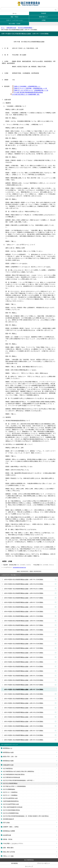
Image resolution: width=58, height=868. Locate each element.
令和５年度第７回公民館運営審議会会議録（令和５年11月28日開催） (24, 634)
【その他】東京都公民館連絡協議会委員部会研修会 (28, 92)
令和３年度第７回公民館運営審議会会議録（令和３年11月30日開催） (24, 712)
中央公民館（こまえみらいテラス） (13, 843)
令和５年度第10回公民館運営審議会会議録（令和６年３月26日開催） (24, 621)
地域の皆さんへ (44, 17)
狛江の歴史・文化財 (15, 24)
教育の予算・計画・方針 (10, 757)
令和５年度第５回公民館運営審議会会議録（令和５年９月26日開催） (24, 644)
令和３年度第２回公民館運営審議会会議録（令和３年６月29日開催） (24, 735)
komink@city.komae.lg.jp (19, 567)
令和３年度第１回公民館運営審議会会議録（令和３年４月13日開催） (24, 740)
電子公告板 (6, 823)
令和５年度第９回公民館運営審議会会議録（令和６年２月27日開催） (24, 625)
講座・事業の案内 (8, 848)
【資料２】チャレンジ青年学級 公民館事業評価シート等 (29, 88)
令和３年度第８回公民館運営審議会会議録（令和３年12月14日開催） (24, 708)
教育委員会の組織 (8, 761)
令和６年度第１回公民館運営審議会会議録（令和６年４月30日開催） (24, 616)
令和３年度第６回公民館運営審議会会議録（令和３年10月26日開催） (24, 717)
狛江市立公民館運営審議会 (25, 28)
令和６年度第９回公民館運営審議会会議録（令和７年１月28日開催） (24, 580)
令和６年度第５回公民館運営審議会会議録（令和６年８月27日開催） (24, 598)
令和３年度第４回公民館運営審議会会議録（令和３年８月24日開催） (24, 726)
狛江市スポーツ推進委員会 (10, 792)
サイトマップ (29, 866)
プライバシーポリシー (44, 863)
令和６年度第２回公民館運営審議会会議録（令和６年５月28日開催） (24, 612)
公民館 (44, 20)
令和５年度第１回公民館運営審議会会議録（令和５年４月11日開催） (24, 662)
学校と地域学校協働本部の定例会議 (13, 807)
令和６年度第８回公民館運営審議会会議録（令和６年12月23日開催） (24, 584)
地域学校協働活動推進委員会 (11, 801)
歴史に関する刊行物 (9, 852)
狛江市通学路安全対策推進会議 (12, 777)
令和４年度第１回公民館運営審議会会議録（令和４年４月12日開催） (24, 703)
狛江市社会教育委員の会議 (10, 798)
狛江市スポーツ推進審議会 (10, 795)
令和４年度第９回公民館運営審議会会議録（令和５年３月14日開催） (24, 667)
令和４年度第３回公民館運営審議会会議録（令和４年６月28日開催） (24, 694)
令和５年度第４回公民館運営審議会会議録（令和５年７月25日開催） (24, 648)
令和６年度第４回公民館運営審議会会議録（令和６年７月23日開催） (24, 602)
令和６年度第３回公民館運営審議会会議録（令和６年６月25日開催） (24, 607)
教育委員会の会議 (8, 752)
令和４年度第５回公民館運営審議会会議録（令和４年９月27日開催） (24, 685)
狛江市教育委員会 (8, 769)
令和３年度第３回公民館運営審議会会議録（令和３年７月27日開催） (24, 731)
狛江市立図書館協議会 (9, 789)
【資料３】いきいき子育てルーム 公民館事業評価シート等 (30, 90)
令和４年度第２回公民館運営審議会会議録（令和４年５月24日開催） (24, 699)
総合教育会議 (7, 835)
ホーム (15, 13)
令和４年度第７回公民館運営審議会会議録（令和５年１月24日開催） (24, 676)
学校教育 (44, 13)
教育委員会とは (8, 748)
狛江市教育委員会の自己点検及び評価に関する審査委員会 (19, 771)
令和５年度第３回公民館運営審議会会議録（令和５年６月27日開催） (24, 653)
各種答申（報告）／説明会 (11, 827)
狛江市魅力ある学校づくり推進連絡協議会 (14, 786)
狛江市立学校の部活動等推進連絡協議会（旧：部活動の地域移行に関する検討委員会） (26, 816)
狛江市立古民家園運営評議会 (11, 813)
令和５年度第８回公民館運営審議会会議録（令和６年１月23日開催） (24, 630)
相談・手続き (15, 17)
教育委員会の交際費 (9, 831)
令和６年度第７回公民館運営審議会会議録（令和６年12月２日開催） (24, 589)
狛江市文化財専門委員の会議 (11, 804)
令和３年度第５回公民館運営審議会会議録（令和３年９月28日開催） (24, 722)
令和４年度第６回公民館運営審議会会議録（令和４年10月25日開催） (24, 680)
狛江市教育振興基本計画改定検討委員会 (14, 774)
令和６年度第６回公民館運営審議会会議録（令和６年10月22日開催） (24, 593)
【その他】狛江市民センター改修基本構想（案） (25, 94)
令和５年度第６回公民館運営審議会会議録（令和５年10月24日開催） (24, 639)
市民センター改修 (8, 856)
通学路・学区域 (8, 839)
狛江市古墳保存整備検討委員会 (12, 810)
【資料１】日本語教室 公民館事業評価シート (26, 86)
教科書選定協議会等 (9, 819)
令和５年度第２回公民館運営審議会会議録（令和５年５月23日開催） (24, 657)
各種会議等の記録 (11, 28)
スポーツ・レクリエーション (15, 20)
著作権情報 (14, 863)
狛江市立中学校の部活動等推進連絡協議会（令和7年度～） (19, 780)
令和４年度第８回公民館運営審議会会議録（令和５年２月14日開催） (24, 671)
